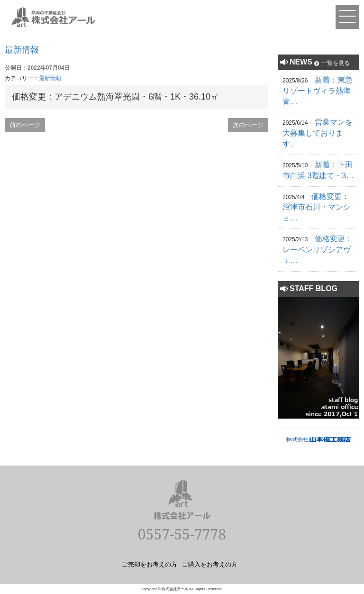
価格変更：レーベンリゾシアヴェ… (318, 250)
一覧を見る (336, 63)
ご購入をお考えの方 (210, 564)
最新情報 (22, 50)
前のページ (25, 125)
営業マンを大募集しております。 (318, 133)
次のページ (248, 125)
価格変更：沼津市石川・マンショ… (317, 207)
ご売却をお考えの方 (150, 564)
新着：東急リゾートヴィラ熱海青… (318, 91)
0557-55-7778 (182, 534)
